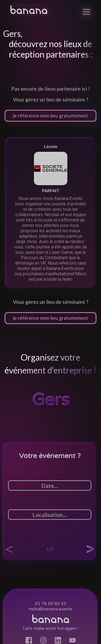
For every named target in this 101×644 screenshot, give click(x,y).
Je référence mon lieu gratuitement (50, 318)
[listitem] (50, 213)
